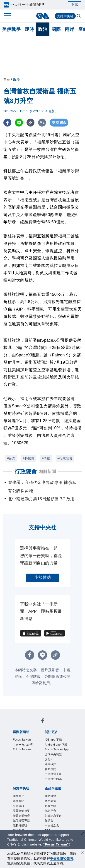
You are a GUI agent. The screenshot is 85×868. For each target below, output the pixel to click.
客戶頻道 (51, 801)
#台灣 (11, 458)
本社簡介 (19, 796)
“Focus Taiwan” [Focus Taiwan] (56, 844)
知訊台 (49, 821)
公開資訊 (19, 806)
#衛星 (46, 458)
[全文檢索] (79, 16)
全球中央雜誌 (53, 754)
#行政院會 (65, 458)
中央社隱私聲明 (61, 858)
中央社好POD (54, 779)
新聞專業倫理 (21, 816)
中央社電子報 (53, 774)
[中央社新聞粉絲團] (43, 722)
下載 (75, 5)
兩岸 (69, 29)
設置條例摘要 (21, 811)
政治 (43, 29)
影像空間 (51, 806)
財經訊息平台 (53, 816)
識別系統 (19, 801)
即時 (29, 29)
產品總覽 (51, 796)
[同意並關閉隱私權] (82, 853)
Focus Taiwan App (57, 749)
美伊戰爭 (11, 29)
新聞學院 (51, 769)
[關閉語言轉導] (82, 834)
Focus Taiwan (22, 740)
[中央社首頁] (42, 16)
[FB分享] (7, 123)
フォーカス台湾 (23, 745)
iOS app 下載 (53, 740)
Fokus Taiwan (22, 749)
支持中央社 (65, 16)
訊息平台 (51, 811)
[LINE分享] (19, 123)
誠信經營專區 (21, 821)
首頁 (7, 80)
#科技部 (29, 458)
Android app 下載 (56, 745)
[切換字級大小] (42, 123)
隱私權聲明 (20, 826)
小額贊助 (43, 577)
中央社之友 (52, 826)
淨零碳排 (51, 764)
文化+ (49, 759)
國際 (56, 29)
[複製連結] (30, 123)
